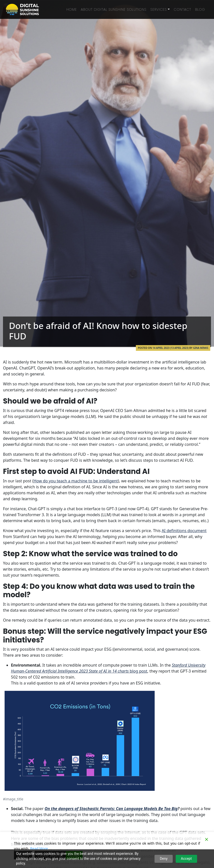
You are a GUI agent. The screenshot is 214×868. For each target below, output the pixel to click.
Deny (164, 859)
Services (159, 9)
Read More (39, 848)
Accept (186, 859)
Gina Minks (201, 348)
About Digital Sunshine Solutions (114, 9)
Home (72, 9)
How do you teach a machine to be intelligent (76, 481)
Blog (200, 9)
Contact (182, 9)
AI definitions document (184, 531)
